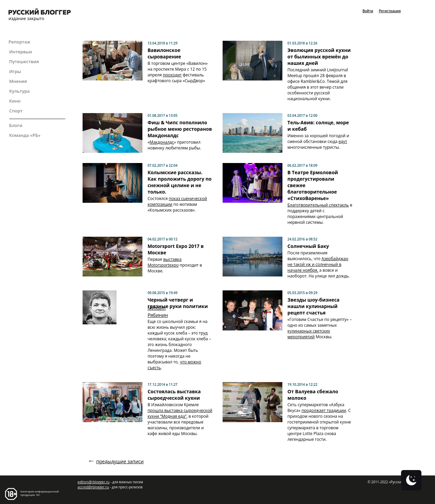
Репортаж (19, 42)
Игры (15, 71)
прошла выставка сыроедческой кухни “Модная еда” (180, 413)
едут (343, 141)
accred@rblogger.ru (93, 487)
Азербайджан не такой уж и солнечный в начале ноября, (318, 264)
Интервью (21, 52)
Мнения (18, 81)
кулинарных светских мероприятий (309, 334)
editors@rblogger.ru (93, 482)
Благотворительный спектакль (318, 205)
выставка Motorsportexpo (164, 262)
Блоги (16, 125)
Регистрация (390, 11)
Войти (368, 11)
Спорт (16, 111)
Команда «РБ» (25, 135)
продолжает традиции (324, 410)
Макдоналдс (162, 142)
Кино (15, 101)
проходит (172, 75)
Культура (19, 91)
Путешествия (24, 61)
